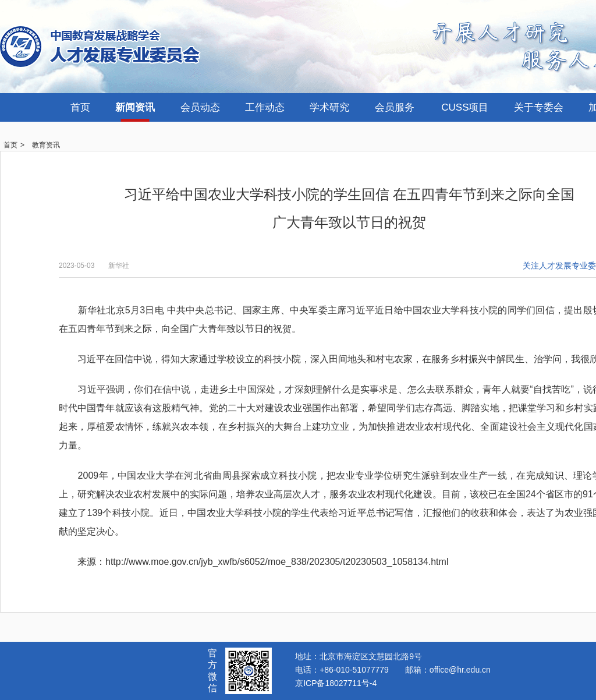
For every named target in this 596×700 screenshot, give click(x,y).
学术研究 (329, 107)
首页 (80, 107)
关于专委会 (539, 107)
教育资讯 (46, 145)
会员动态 (200, 107)
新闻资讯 (135, 107)
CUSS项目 (465, 107)
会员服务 (395, 107)
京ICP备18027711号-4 (336, 683)
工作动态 (265, 107)
